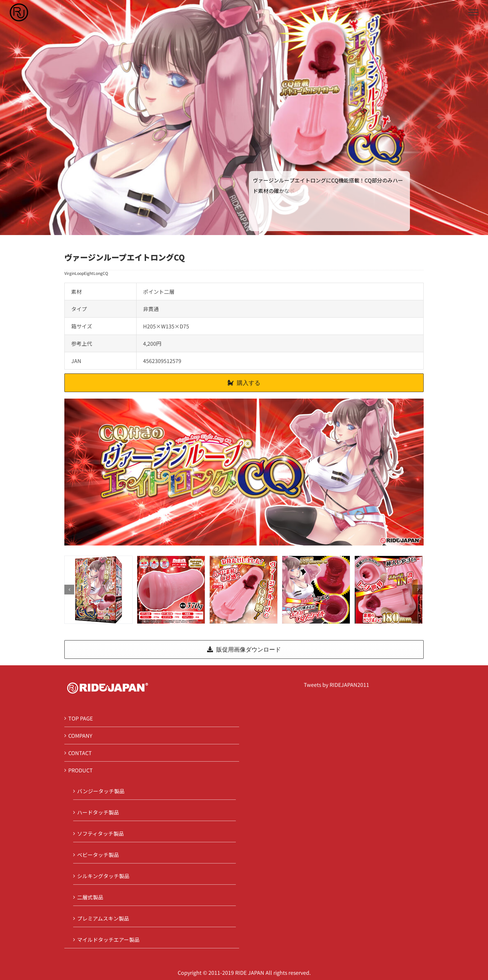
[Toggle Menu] (473, 12)
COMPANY (80, 735)
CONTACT (80, 753)
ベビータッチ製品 (98, 855)
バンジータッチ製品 (101, 791)
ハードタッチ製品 (98, 812)
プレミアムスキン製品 (103, 918)
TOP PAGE (81, 718)
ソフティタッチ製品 (100, 833)
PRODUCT (81, 770)
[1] (171, 589)
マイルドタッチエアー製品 (108, 940)
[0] (98, 589)
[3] (316, 589)
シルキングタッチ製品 (103, 876)
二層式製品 (90, 897)
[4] (389, 589)
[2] (244, 589)
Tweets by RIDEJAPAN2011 (336, 685)
